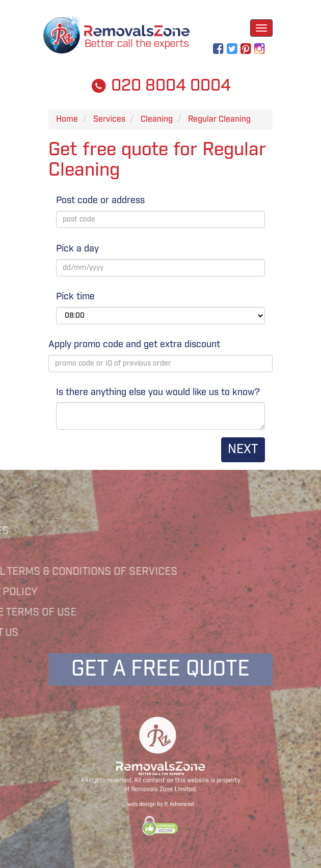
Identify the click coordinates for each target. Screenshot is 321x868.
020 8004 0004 (161, 86)
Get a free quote (160, 669)
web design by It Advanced (160, 800)
